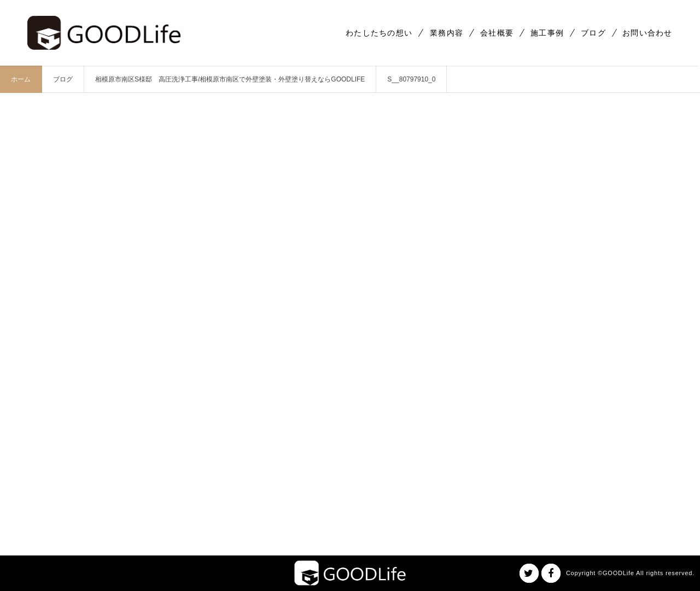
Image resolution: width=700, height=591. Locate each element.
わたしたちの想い (379, 33)
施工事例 (547, 33)
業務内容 (447, 33)
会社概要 (497, 33)
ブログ (593, 33)
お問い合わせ (647, 33)
